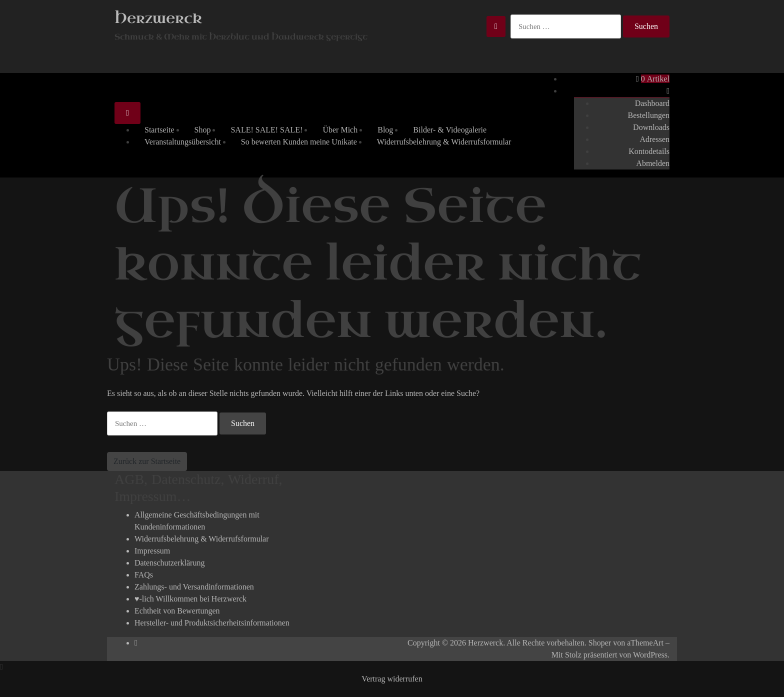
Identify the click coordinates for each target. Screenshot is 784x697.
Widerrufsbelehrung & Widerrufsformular (444, 142)
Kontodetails (649, 151)
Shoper (600, 643)
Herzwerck (158, 18)
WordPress (650, 655)
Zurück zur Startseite (147, 461)
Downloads (651, 127)
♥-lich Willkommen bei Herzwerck (190, 599)
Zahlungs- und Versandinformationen (194, 587)
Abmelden (653, 163)
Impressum (152, 551)
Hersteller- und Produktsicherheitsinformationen (212, 623)
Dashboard (652, 103)
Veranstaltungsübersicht (183, 142)
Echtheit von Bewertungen (177, 611)
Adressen (654, 139)
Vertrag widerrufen (392, 679)
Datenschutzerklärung (169, 563)
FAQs (144, 575)
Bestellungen (648, 115)
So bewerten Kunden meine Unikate (299, 142)
